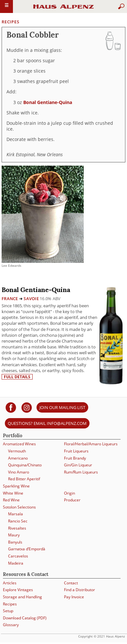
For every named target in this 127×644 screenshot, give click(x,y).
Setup (8, 611)
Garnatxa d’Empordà (27, 549)
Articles (10, 583)
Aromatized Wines (19, 444)
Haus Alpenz (64, 9)
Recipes (10, 22)
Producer (72, 500)
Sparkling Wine (16, 486)
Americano (18, 458)
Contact (71, 583)
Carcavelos (18, 556)
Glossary (11, 625)
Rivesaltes (17, 528)
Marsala (16, 514)
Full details (17, 377)
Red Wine (11, 500)
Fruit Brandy (75, 458)
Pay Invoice (74, 597)
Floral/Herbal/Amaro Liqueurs (91, 444)
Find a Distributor (79, 590)
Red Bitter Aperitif (24, 479)
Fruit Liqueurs (76, 451)
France (10, 299)
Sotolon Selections (19, 507)
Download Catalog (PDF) (25, 618)
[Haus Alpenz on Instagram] (27, 407)
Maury (14, 535)
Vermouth (17, 451)
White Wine (13, 493)
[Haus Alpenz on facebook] (11, 407)
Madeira (16, 563)
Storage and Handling (22, 597)
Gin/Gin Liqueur (78, 465)
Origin (69, 493)
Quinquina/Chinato (25, 465)
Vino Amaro (19, 472)
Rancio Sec (18, 521)
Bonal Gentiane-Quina (48, 102)
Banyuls (15, 542)
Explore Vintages (18, 590)
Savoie (31, 299)
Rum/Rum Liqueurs (81, 472)
